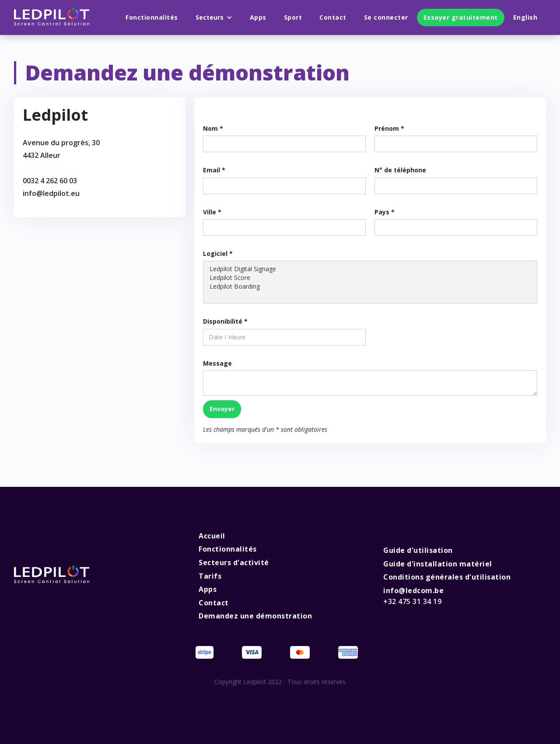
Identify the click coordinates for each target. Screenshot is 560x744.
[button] (214, 17)
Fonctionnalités (152, 17)
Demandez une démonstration (255, 616)
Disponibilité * (225, 321)
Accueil (212, 536)
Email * (214, 170)
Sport (293, 17)
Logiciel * (218, 253)
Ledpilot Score (370, 278)
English (525, 17)
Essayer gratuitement (461, 17)
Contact (333, 17)
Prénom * (389, 128)
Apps (258, 17)
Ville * (212, 212)
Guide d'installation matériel (438, 564)
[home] (52, 17)
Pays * (385, 212)
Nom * (213, 128)
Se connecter (386, 17)
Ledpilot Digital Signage (370, 269)
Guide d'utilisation (418, 550)
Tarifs (210, 576)
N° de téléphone (400, 170)
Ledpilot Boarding (370, 286)
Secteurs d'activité (234, 562)
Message (217, 363)
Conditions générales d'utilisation (447, 577)
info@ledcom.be (413, 596)
